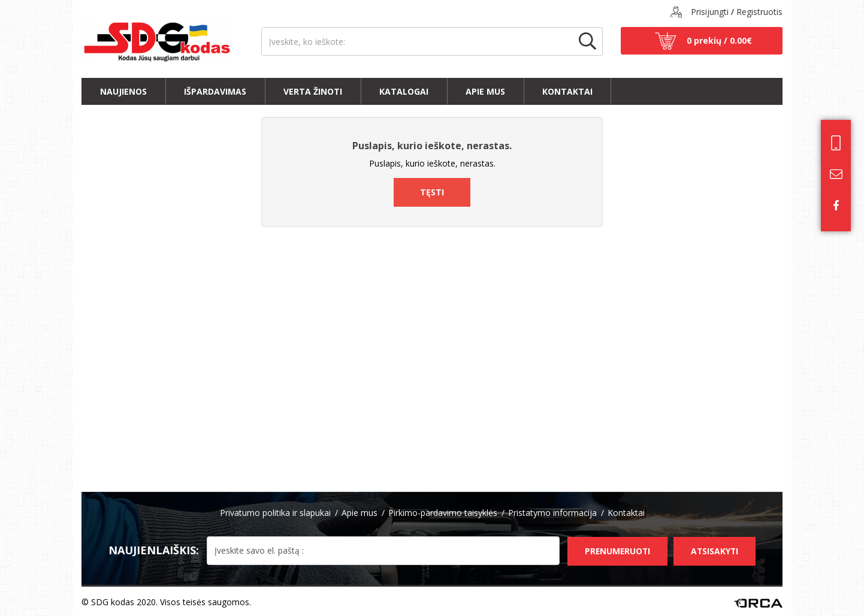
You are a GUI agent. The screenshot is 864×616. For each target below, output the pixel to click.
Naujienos (123, 91)
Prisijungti (710, 12)
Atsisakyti (714, 549)
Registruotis (759, 12)
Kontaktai (567, 91)
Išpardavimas (215, 91)
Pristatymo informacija (552, 513)
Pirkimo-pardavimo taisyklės (443, 513)
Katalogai (404, 91)
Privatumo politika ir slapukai (275, 513)
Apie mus (485, 91)
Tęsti (432, 192)
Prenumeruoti (614, 549)
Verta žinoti (313, 91)
